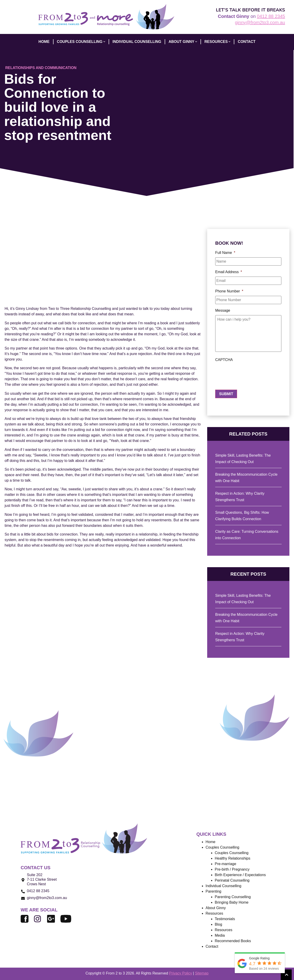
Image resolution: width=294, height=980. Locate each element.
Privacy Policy (181, 973)
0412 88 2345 (271, 16)
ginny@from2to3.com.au (260, 22)
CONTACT (247, 42)
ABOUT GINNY (183, 42)
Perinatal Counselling (232, 880)
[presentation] (250, 373)
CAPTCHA (224, 360)
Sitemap (202, 973)
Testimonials (225, 919)
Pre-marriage (225, 864)
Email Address (229, 272)
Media (220, 935)
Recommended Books (233, 941)
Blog (218, 924)
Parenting (213, 891)
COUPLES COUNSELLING (81, 42)
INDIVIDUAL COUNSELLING (137, 42)
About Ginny (216, 908)
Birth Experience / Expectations (240, 875)
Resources (217, 42)
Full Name (225, 253)
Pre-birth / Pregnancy (232, 869)
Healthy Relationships (233, 858)
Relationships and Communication (41, 68)
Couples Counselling (232, 853)
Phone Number (229, 291)
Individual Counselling (223, 886)
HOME (44, 42)
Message (223, 310)
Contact (212, 946)
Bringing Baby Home (232, 902)
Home (211, 842)
